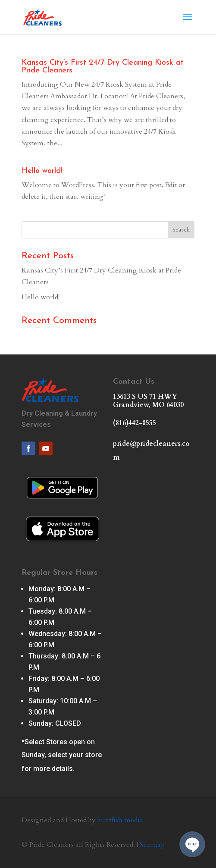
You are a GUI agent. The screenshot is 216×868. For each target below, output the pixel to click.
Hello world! (42, 171)
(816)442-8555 (135, 423)
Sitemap (152, 845)
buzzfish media (120, 820)
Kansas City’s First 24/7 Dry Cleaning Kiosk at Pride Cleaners (103, 67)
